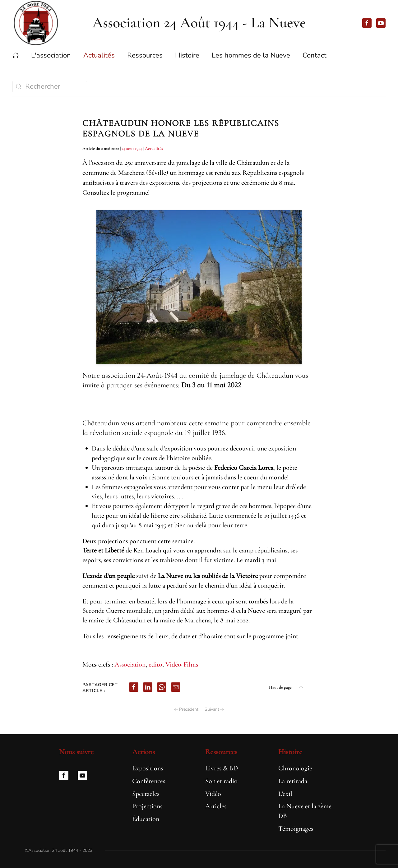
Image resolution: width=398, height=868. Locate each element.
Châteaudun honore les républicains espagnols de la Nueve (181, 128)
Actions (143, 752)
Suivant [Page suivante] (214, 709)
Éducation (145, 819)
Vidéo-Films (182, 664)
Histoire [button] (187, 55)
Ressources (221, 752)
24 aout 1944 (132, 148)
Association (130, 664)
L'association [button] (51, 55)
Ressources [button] (145, 55)
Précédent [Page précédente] (186, 709)
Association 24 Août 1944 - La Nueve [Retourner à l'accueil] (199, 23)
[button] (301, 688)
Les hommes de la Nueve (251, 55)
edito (155, 664)
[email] (176, 687)
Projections (147, 806)
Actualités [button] (99, 55)
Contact (315, 55)
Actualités (154, 148)
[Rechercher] (50, 87)
